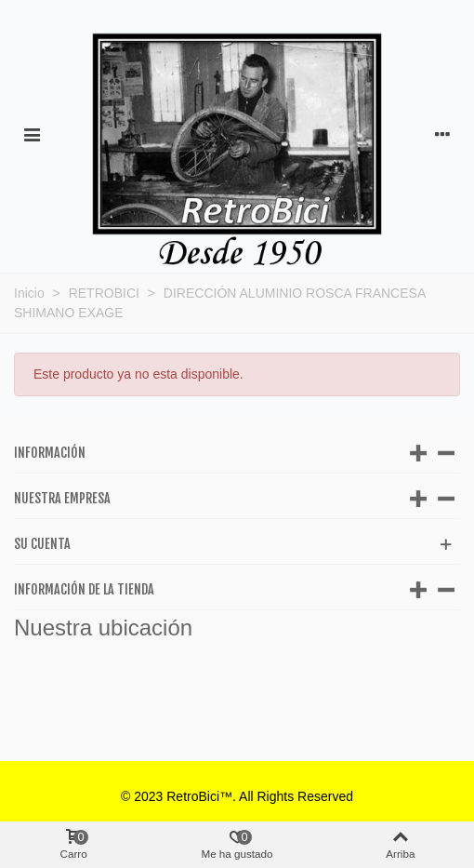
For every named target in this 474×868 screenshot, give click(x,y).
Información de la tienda (84, 589)
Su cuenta (42, 544)
